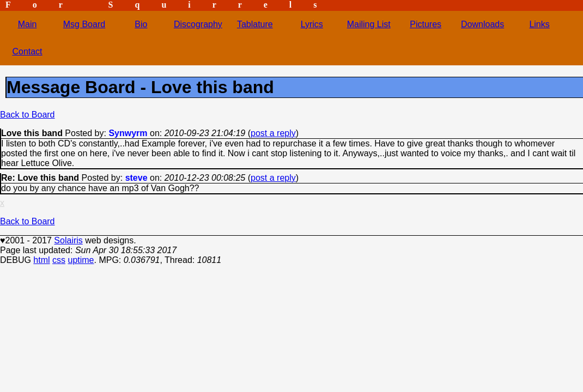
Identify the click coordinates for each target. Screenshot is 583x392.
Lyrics (312, 24)
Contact (27, 51)
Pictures (426, 24)
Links (539, 24)
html (41, 260)
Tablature (255, 24)
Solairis (68, 240)
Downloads (482, 24)
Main (28, 24)
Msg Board (84, 24)
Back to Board (28, 115)
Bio (141, 24)
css (59, 260)
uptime (81, 260)
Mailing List (369, 24)
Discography (198, 24)
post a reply (273, 133)
